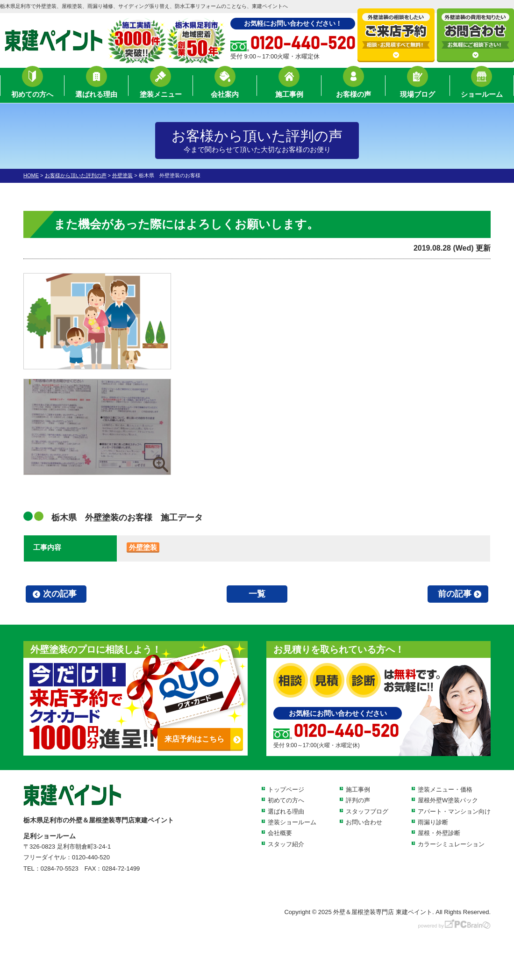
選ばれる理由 (96, 87)
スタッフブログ (367, 811)
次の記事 (60, 594)
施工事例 (289, 87)
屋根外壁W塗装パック (448, 800)
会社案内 (225, 87)
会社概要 (280, 833)
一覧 (257, 594)
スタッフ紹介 (286, 844)
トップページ (286, 789)
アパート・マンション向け (454, 811)
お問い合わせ (364, 822)
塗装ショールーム (292, 822)
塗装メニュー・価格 (445, 789)
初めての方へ (32, 87)
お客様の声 (353, 87)
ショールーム (482, 87)
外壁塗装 (143, 547)
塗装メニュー (161, 87)
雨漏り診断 (433, 822)
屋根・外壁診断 (439, 833)
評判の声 (358, 800)
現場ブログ (418, 87)
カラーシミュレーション (451, 844)
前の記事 (455, 594)
